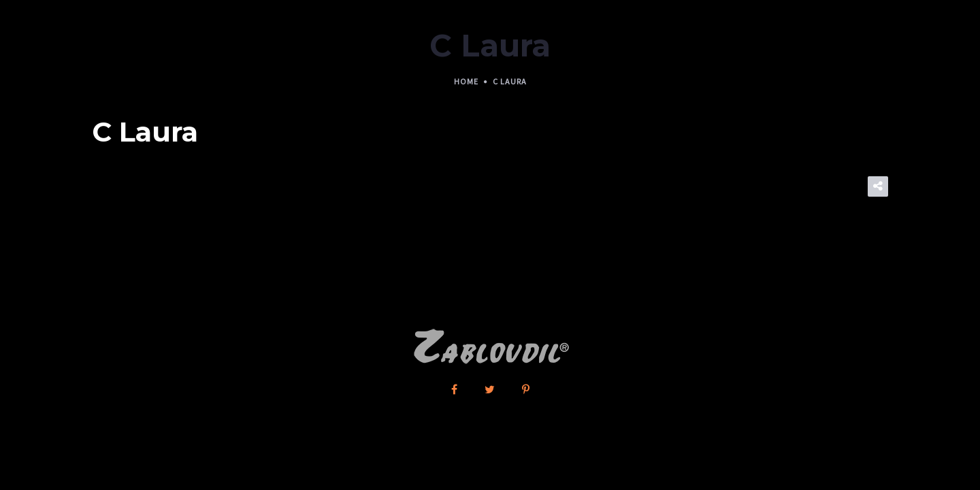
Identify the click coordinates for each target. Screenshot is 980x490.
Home (466, 81)
